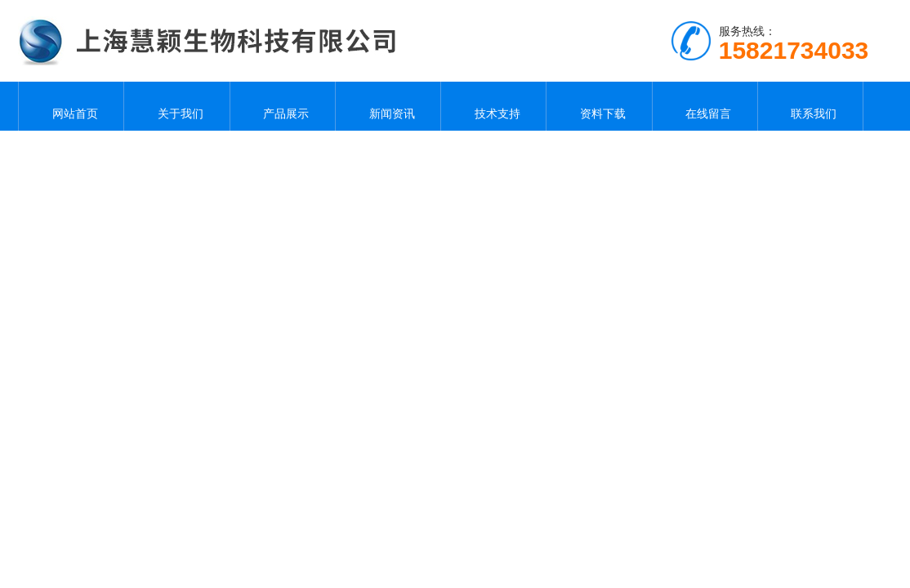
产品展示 (283, 106)
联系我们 (810, 106)
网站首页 (71, 106)
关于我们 (177, 106)
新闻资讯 (388, 106)
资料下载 (599, 106)
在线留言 (705, 106)
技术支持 (493, 106)
